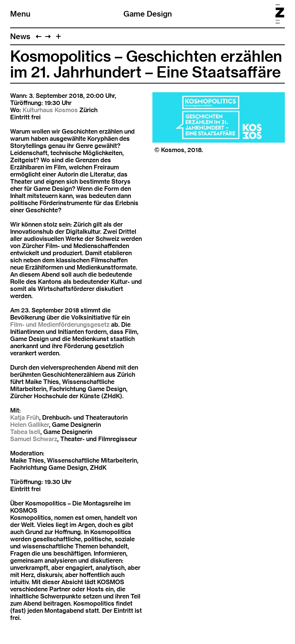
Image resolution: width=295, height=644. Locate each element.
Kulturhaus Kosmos (50, 110)
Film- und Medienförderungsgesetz (60, 325)
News (20, 36)
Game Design (148, 14)
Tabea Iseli (25, 432)
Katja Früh (25, 418)
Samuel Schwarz (34, 439)
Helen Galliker (30, 425)
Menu (20, 14)
